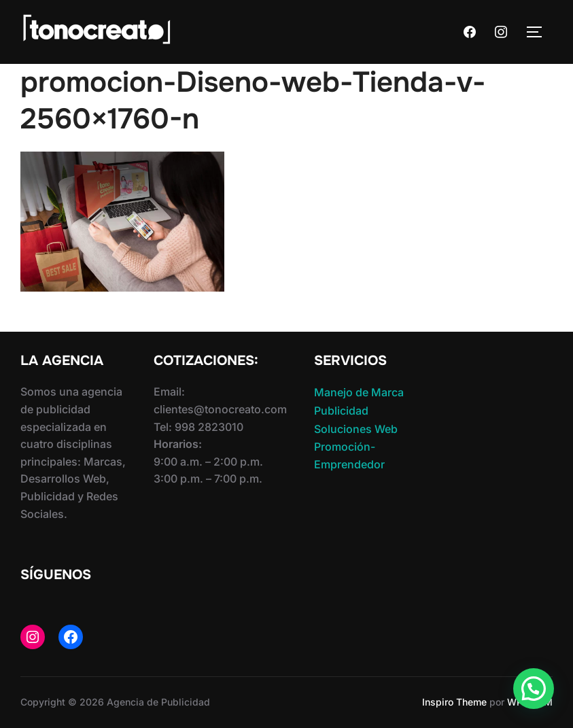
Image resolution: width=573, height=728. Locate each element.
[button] (534, 689)
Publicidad (341, 411)
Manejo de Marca (359, 392)
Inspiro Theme (454, 702)
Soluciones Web (356, 429)
